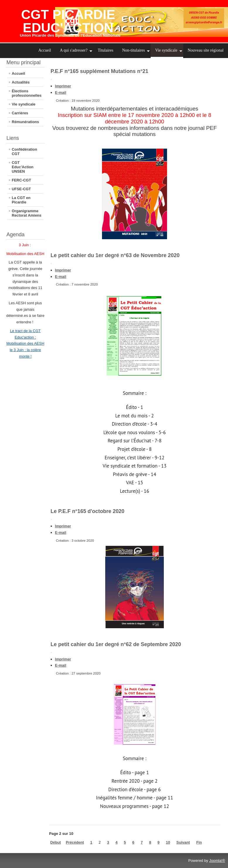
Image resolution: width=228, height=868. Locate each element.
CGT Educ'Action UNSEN (23, 167)
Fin (199, 842)
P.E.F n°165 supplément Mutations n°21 (99, 71)
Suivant (183, 842)
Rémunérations (25, 122)
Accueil (18, 73)
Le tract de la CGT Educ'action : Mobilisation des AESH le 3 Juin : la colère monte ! (25, 344)
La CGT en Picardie (21, 200)
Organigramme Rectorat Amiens (27, 213)
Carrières (20, 113)
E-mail (61, 92)
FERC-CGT (21, 180)
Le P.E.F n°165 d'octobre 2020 (88, 511)
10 (168, 842)
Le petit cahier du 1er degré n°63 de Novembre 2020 (115, 255)
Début (56, 842)
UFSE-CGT (21, 189)
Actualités (21, 82)
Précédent (75, 842)
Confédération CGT (24, 152)
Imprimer (63, 86)
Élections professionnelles (27, 93)
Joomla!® (217, 861)
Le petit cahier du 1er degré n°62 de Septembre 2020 (116, 644)
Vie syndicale (24, 104)
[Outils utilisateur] (51, 79)
